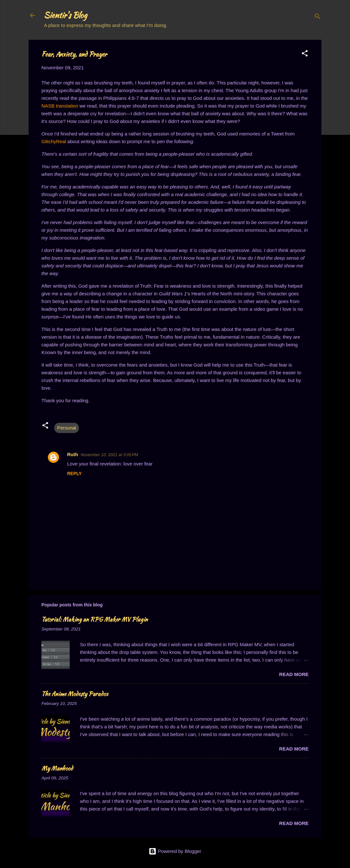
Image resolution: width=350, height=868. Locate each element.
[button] (305, 54)
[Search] (318, 17)
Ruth (73, 454)
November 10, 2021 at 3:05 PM (109, 455)
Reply (74, 473)
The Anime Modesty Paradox (75, 694)
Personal (67, 428)
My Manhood (57, 768)
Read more (294, 674)
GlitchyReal (54, 141)
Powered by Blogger (175, 851)
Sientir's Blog (66, 15)
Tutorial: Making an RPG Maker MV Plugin (95, 619)
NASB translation (60, 106)
